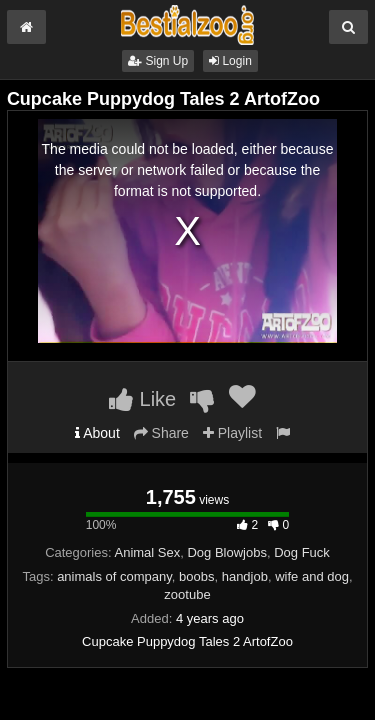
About (97, 433)
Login (230, 61)
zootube (187, 594)
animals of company (114, 576)
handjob (245, 576)
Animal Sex (148, 552)
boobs (196, 576)
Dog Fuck (302, 552)
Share (161, 433)
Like (142, 399)
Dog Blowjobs (227, 552)
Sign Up (158, 61)
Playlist (232, 433)
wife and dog (312, 576)
